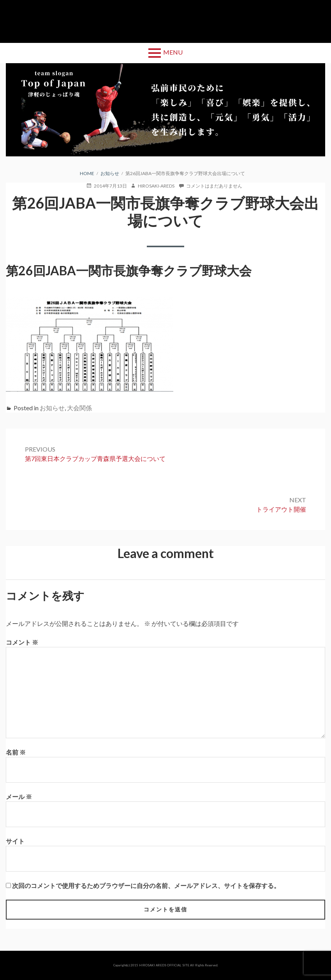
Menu (173, 52)
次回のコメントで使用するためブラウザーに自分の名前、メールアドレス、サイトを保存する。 (146, 885)
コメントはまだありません (214, 186)
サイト (15, 841)
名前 (16, 752)
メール (19, 797)
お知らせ (52, 408)
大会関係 (79, 408)
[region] (165, 110)
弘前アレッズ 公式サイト (165, 21)
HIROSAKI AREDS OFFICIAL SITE (164, 965)
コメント (22, 642)
